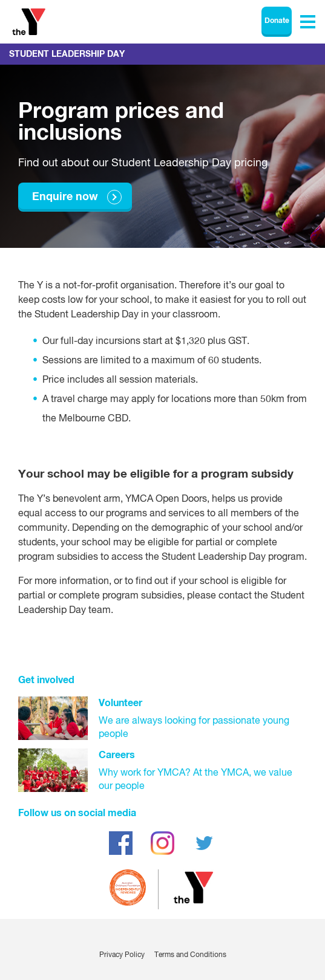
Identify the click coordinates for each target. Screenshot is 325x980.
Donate (277, 21)
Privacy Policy (122, 955)
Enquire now (65, 197)
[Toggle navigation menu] (308, 22)
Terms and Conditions (190, 955)
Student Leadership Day (67, 54)
